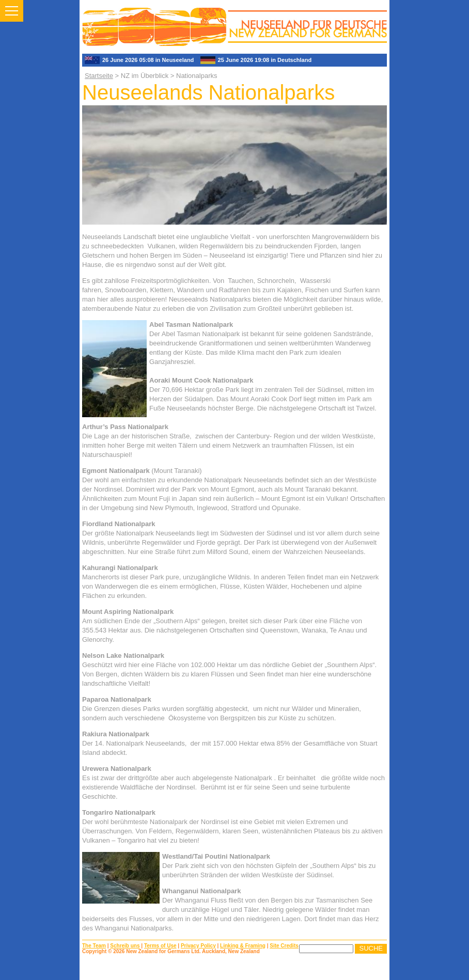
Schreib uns (125, 946)
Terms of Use (160, 946)
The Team (94, 946)
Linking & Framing (243, 946)
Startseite (99, 76)
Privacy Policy (198, 946)
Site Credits (284, 946)
